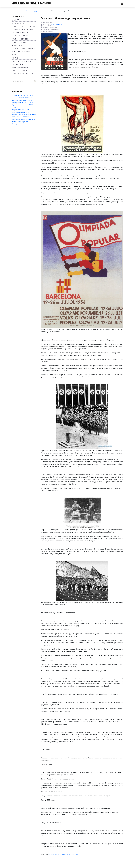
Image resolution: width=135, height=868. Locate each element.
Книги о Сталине (19, 71)
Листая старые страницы (23, 48)
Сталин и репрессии (21, 36)
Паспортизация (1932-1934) (22, 102)
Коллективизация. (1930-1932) (23, 95)
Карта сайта (17, 64)
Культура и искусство (20, 124)
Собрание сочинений (22, 61)
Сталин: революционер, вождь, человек (31, 3)
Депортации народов (20, 121)
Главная (15, 20)
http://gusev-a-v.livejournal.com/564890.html (65, 854)
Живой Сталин (18, 23)
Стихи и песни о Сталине (23, 74)
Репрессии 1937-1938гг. (21, 110)
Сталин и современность (23, 26)
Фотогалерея (18, 55)
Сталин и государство (22, 29)
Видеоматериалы (20, 67)
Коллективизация (20, 33)
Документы (17, 45)
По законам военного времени (23, 119)
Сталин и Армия (19, 42)
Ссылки (15, 58)
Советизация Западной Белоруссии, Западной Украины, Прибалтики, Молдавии (24, 114)
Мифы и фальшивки (21, 52)
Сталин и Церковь (20, 39)
